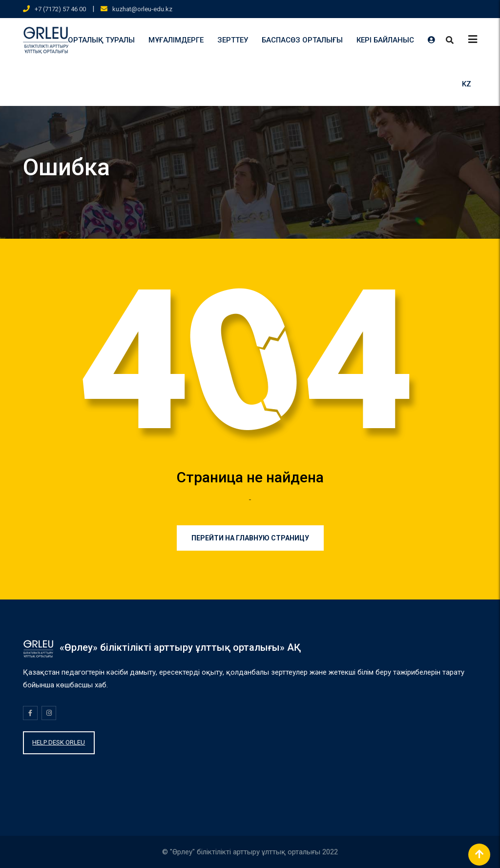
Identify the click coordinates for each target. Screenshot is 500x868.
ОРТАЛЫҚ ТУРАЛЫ (101, 40)
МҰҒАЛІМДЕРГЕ (176, 40)
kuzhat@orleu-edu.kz (142, 9)
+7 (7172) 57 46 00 (60, 9)
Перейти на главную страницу (250, 538)
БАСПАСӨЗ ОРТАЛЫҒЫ (302, 40)
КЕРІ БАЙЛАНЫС (385, 40)
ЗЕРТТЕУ (233, 40)
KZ (467, 84)
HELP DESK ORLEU (59, 742)
